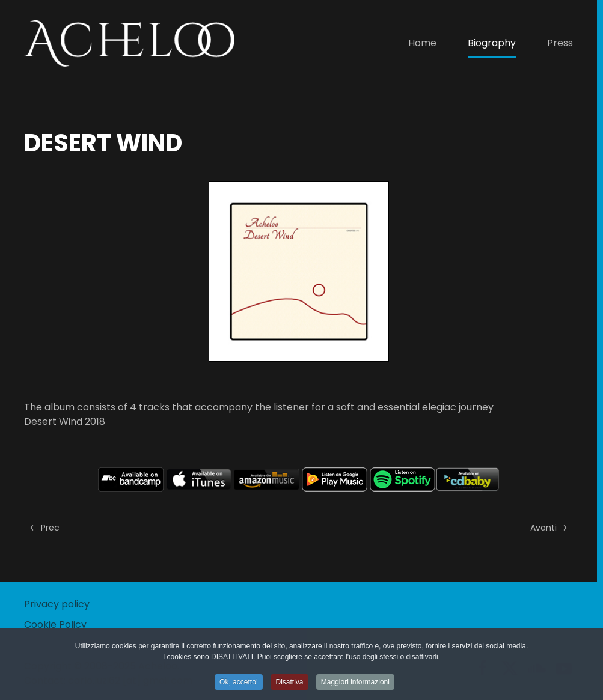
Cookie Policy (55, 625)
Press (560, 43)
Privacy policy (57, 604)
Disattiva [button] (289, 683)
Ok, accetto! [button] (239, 683)
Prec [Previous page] (45, 528)
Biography (492, 43)
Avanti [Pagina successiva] (549, 528)
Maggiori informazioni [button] (355, 683)
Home (422, 43)
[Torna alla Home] (129, 43)
